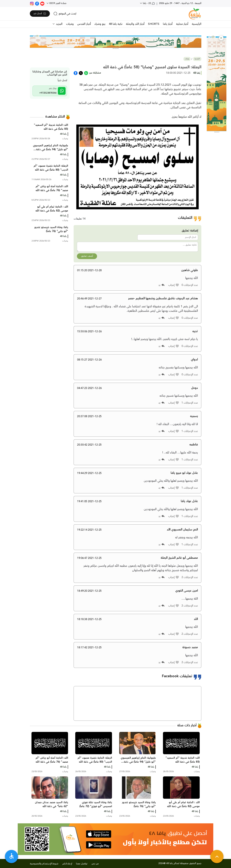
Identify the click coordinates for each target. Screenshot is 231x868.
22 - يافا (149, 3)
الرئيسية (197, 24)
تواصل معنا (82, 864)
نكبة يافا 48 (116, 24)
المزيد (59, 24)
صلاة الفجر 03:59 (58, 3)
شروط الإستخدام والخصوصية (44, 864)
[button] (221, 38)
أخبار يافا (168, 24)
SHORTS (154, 24)
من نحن (95, 864)
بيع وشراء (100, 24)
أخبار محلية (182, 24)
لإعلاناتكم (67, 864)
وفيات (70, 24)
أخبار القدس (84, 24)
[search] (65, 14)
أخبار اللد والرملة (135, 24)
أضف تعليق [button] (87, 256)
